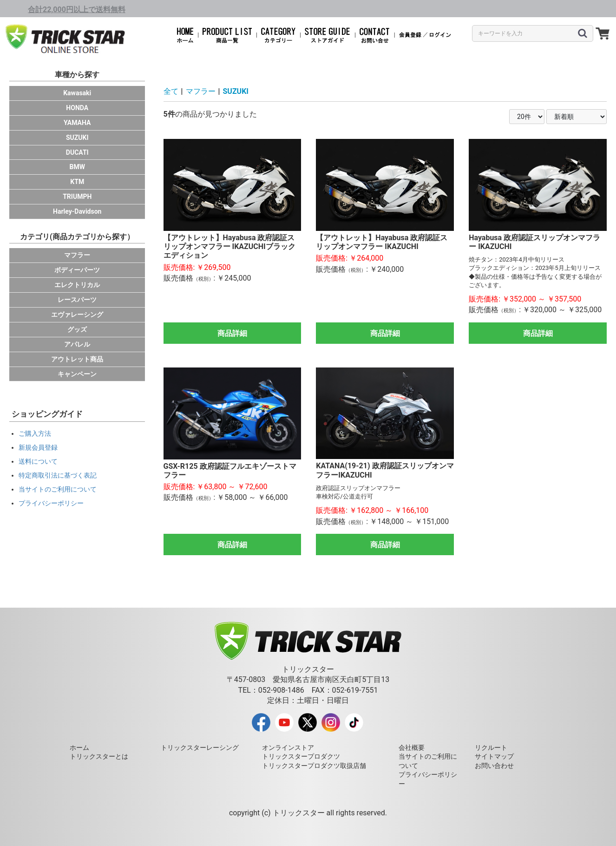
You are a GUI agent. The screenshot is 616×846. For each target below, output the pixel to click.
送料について (38, 461)
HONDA (77, 108)
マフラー (77, 255)
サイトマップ (494, 756)
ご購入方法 (35, 433)
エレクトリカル (77, 285)
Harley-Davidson (77, 211)
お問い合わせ (494, 766)
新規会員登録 (38, 447)
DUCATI (77, 152)
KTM (77, 182)
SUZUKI (77, 138)
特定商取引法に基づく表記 (58, 475)
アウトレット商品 (77, 359)
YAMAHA (77, 123)
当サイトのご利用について (58, 489)
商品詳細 (232, 333)
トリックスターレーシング (200, 748)
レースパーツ (77, 300)
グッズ (77, 329)
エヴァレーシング (77, 315)
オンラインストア (288, 748)
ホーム (79, 748)
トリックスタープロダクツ (301, 756)
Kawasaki (77, 93)
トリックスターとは (99, 756)
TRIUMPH (77, 197)
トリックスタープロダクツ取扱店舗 (314, 766)
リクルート (491, 748)
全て (171, 91)
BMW (77, 167)
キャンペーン (77, 374)
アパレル (77, 344)
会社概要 (412, 748)
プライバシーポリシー (51, 503)
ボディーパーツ (77, 270)
